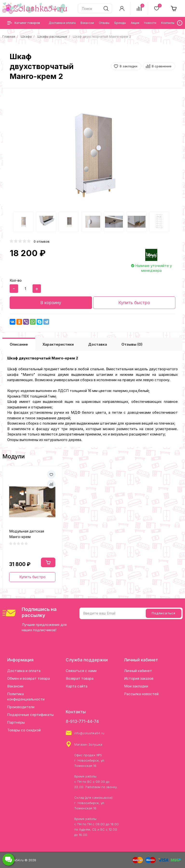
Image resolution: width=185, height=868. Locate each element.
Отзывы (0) (132, 344)
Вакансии (15, 686)
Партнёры (16, 722)
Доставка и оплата (24, 671)
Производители (21, 707)
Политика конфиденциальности (26, 696)
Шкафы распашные (52, 36)
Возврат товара (80, 678)
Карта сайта (77, 686)
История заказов (139, 678)
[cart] (174, 8)
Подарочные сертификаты (30, 715)
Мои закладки (136, 686)
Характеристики (58, 344)
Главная (9, 36)
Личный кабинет (138, 671)
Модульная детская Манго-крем (27, 534)
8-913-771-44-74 (82, 721)
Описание (19, 344)
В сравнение (162, 66)
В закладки (129, 66)
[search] (106, 8)
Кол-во (16, 280)
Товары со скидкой (24, 730)
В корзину (51, 303)
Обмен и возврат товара (29, 678)
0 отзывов (42, 241)
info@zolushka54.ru (89, 733)
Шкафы (26, 36)
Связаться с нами (81, 671)
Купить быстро (134, 303)
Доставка (98, 344)
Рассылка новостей (141, 694)
